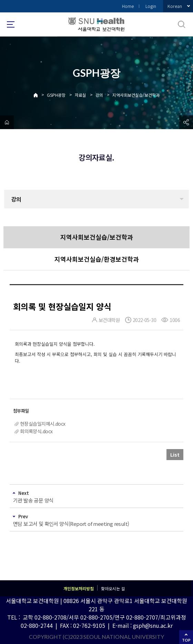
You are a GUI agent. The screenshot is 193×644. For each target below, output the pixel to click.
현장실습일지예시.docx (43, 424)
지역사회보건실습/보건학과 (136, 95)
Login (151, 6)
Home (128, 6)
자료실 (80, 95)
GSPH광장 (56, 95)
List (175, 455)
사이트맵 (11, 24)
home (7, 122)
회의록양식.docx (36, 431)
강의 (99, 95)
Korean (175, 6)
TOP (186, 640)
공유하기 (186, 122)
